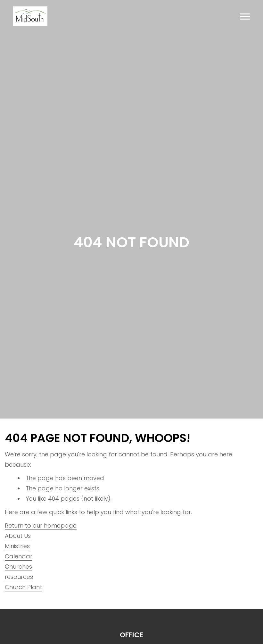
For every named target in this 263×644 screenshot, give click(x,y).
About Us (18, 536)
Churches (18, 567)
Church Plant (23, 587)
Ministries (17, 546)
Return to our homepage (41, 525)
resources (19, 577)
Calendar (19, 556)
